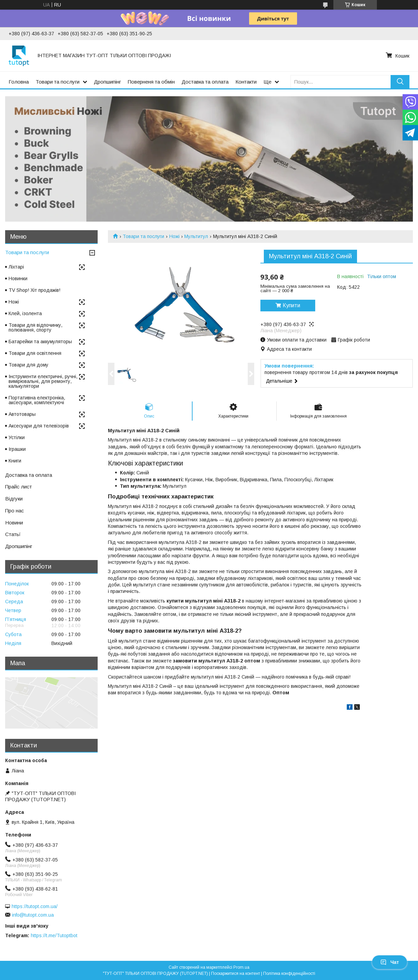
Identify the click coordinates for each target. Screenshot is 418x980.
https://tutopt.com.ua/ (35, 906)
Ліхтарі (16, 267)
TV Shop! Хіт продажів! (34, 290)
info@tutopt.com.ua (33, 915)
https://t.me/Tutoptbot (54, 935)
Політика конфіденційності (289, 973)
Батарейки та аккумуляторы (40, 342)
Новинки (18, 278)
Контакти (246, 82)
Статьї (13, 534)
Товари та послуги (58, 82)
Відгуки (14, 499)
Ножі (174, 236)
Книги (15, 461)
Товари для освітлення (35, 353)
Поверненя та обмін (151, 82)
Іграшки (17, 449)
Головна (19, 82)
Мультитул (196, 236)
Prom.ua (241, 967)
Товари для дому (28, 365)
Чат (390, 962)
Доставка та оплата (205, 82)
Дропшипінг (107, 82)
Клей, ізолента (25, 313)
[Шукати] (400, 82)
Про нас (15, 511)
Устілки (17, 437)
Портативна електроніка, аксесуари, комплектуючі (37, 400)
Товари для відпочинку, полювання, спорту (35, 327)
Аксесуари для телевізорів (39, 426)
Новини (14, 523)
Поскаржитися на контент (236, 973)
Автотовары (22, 414)
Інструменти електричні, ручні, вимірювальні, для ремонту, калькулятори (43, 381)
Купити (291, 305)
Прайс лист (19, 487)
